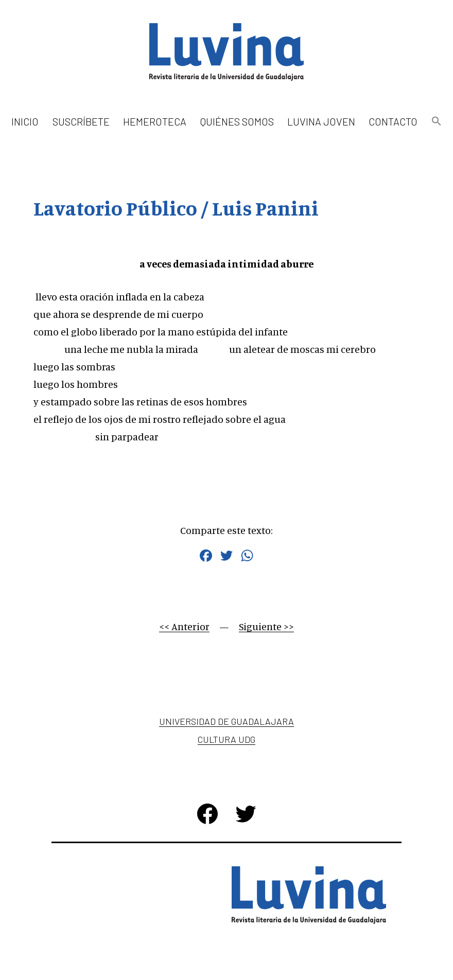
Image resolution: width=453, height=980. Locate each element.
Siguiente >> (266, 626)
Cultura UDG (226, 739)
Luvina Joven (321, 121)
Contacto (393, 121)
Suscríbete (81, 121)
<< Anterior (184, 626)
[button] (436, 122)
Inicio (25, 121)
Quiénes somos (237, 121)
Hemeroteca (155, 121)
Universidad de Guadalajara (226, 721)
